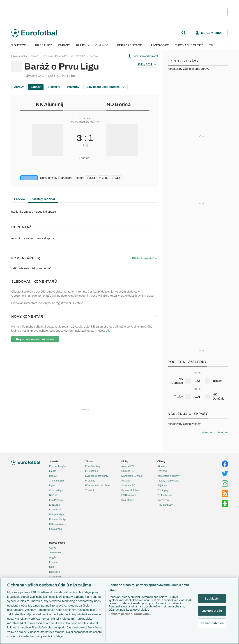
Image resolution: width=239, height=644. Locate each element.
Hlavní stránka (19, 56)
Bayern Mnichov (130, 490)
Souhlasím (212, 598)
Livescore (160, 45)
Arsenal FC (128, 466)
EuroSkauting (93, 466)
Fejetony (162, 485)
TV (211, 45)
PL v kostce (92, 471)
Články (161, 461)
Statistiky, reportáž (43, 199)
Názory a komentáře (168, 481)
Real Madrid (128, 500)
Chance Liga (56, 490)
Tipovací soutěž (189, 45)
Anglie (53, 557)
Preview (20, 199)
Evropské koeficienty (97, 476)
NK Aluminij (50, 105)
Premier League (58, 466)
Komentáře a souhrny (169, 476)
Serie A (53, 476)
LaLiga (53, 471)
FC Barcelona (129, 495)
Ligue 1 (53, 485)
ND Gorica (119, 105)
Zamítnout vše (212, 611)
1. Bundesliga (56, 481)
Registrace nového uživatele (35, 339)
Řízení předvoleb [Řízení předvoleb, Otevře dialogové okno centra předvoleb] (212, 623)
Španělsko (55, 577)
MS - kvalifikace (58, 524)
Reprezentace (131, 45)
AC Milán (126, 481)
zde (108, 331)
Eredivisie (54, 505)
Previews (162, 471)
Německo (54, 572)
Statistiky (54, 87)
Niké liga (54, 495)
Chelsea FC (128, 471)
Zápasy (64, 45)
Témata (89, 461)
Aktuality (162, 466)
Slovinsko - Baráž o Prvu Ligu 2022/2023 (64, 56)
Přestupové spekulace (97, 485)
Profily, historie (165, 495)
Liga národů (55, 529)
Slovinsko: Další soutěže (106, 87)
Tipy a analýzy (165, 505)
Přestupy (44, 45)
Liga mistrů (55, 509)
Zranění (89, 490)
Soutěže (20, 45)
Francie (53, 562)
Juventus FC (128, 485)
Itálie (52, 567)
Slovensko (55, 552)
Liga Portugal (56, 500)
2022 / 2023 (147, 65)
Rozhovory (163, 500)
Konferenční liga (58, 519)
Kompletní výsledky (215, 432)
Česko (53, 548)
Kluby (83, 45)
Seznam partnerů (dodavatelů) (131, 614)
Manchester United (132, 476)
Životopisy (163, 490)
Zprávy (19, 87)
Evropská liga (56, 514)
